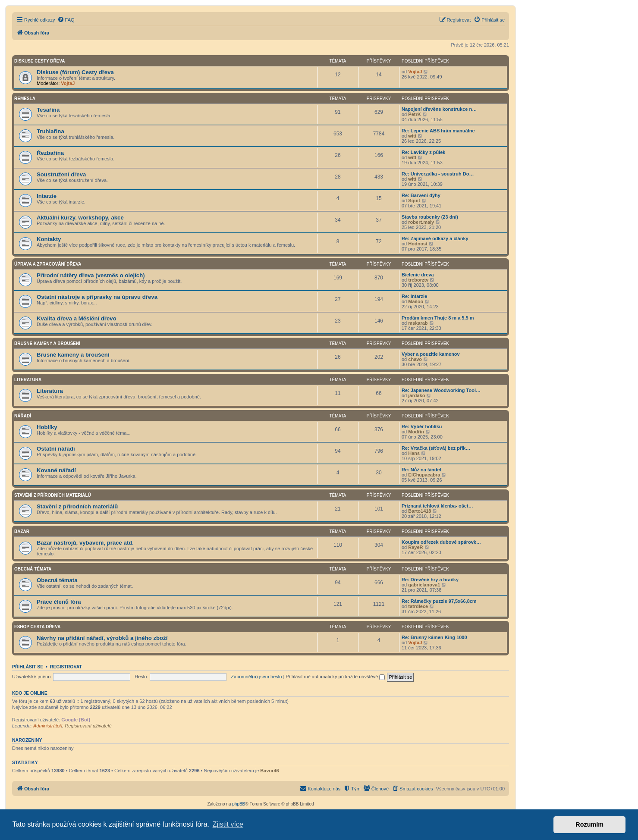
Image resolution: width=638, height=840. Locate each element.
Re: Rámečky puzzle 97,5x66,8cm (439, 601)
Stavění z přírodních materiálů (53, 495)
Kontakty (49, 239)
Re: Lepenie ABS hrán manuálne (438, 131)
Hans (414, 453)
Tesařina (48, 110)
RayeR (415, 547)
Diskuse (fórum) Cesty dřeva (75, 72)
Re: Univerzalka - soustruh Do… (438, 174)
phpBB (239, 804)
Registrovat (66, 667)
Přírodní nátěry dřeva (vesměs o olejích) (91, 275)
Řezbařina (50, 153)
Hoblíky (47, 427)
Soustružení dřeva (61, 174)
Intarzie (47, 196)
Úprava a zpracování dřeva (48, 264)
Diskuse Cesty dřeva (39, 61)
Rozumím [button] (589, 824)
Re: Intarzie (414, 296)
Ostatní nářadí (56, 449)
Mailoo (416, 301)
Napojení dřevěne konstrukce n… (439, 109)
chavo (415, 359)
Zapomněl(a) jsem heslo (256, 677)
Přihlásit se (28, 667)
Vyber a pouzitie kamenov (431, 354)
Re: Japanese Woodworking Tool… (441, 390)
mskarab (418, 323)
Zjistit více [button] (228, 824)
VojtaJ (68, 83)
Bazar (22, 531)
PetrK (414, 114)
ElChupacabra (424, 475)
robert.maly (421, 222)
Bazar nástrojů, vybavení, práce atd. (85, 543)
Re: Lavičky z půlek (424, 152)
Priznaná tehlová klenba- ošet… (437, 506)
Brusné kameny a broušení (47, 343)
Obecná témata (33, 569)
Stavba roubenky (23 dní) (430, 217)
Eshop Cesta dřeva (37, 627)
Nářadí (23, 416)
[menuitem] (66, 20)
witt (412, 136)
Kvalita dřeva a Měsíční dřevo (77, 318)
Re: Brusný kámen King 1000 (434, 637)
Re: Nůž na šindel (421, 470)
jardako (416, 395)
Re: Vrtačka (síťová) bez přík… (436, 448)
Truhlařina (50, 131)
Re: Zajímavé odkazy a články (435, 238)
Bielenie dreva (418, 275)
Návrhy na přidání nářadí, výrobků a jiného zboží (102, 638)
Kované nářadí (56, 470)
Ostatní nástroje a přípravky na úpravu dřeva (97, 297)
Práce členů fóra (59, 602)
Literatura (28, 380)
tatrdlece (418, 606)
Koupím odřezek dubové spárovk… (441, 542)
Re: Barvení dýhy (421, 195)
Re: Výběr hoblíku (422, 426)
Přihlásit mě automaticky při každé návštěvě (335, 677)
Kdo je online (30, 693)
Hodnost (418, 244)
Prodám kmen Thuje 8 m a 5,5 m (438, 318)
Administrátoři (48, 726)
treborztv (418, 280)
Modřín (416, 432)
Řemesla (25, 99)
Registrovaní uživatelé (88, 726)
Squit (414, 201)
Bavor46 (269, 771)
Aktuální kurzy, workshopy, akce (80, 218)
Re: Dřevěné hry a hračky (430, 580)
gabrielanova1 (424, 585)
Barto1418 (420, 511)
